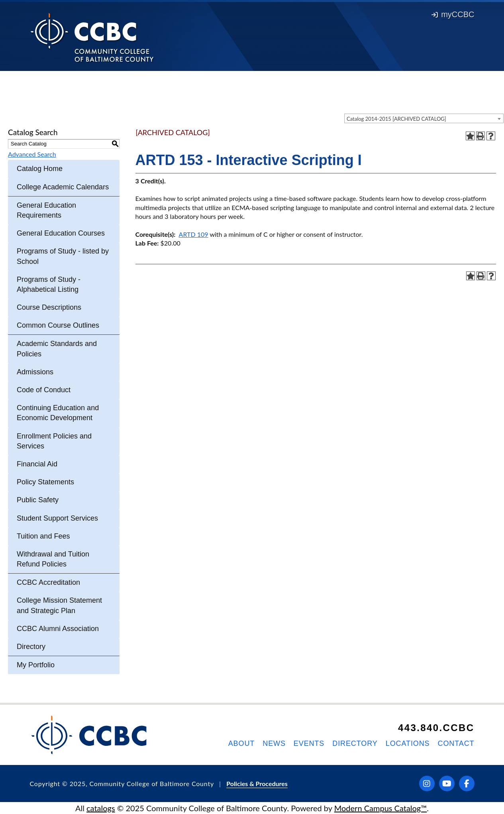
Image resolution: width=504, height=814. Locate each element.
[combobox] (424, 118)
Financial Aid (37, 464)
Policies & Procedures (257, 784)
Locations (408, 743)
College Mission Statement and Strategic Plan (59, 605)
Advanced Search (32, 154)
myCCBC (453, 14)
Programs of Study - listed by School (63, 256)
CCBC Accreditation (48, 582)
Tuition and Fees (43, 536)
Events (309, 743)
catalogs (101, 808)
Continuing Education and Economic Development (58, 413)
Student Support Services (57, 518)
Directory (31, 647)
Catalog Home (40, 169)
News (274, 743)
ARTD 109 (194, 234)
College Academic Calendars (63, 187)
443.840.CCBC (436, 728)
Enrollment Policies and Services (54, 441)
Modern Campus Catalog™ (381, 808)
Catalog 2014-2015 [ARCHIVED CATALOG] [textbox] (396, 119)
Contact (456, 743)
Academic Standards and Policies (57, 349)
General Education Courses (61, 233)
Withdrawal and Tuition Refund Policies (53, 559)
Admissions (35, 372)
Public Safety (38, 500)
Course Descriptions (49, 307)
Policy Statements (45, 482)
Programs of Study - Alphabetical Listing (49, 284)
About (242, 743)
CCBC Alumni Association (58, 629)
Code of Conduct (44, 390)
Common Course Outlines (58, 325)
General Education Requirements (46, 210)
